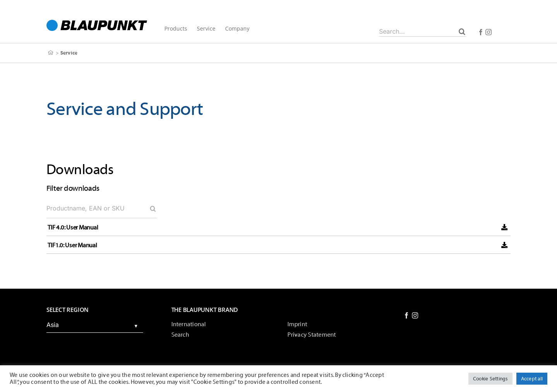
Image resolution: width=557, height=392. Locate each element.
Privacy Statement (312, 335)
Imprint (297, 324)
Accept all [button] (532, 379)
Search (180, 335)
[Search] (462, 31)
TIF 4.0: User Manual (73, 228)
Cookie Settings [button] (490, 379)
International (189, 324)
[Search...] (423, 31)
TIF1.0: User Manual (72, 245)
